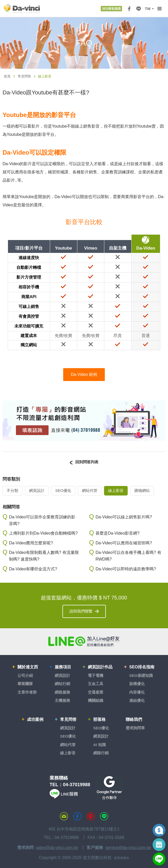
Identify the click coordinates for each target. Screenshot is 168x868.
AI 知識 (100, 745)
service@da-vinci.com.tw (128, 848)
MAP (91, 816)
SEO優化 (63, 490)
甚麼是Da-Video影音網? (118, 533)
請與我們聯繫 (81, 611)
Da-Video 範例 (84, 374)
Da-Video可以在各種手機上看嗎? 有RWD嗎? (128, 556)
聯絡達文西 (64, 816)
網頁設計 (37, 490)
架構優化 (137, 684)
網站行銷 (62, 684)
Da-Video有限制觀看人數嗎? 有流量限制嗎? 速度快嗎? (44, 556)
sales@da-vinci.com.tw (57, 848)
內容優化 (137, 692)
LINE (138, 9)
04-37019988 (77, 785)
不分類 (12, 490)
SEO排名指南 (142, 667)
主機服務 (62, 700)
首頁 (7, 76)
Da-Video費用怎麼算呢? (31, 543)
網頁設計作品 (100, 667)
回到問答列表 (87, 462)
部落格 (99, 719)
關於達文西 (28, 667)
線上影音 (116, 490)
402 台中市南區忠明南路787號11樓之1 (84, 829)
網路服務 (62, 692)
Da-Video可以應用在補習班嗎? (124, 543)
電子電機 (96, 675)
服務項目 (63, 667)
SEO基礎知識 (141, 675)
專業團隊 (25, 684)
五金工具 (96, 684)
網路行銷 (101, 753)
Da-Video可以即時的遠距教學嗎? (126, 569)
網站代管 (90, 490)
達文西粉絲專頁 (77, 816)
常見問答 (24, 76)
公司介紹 (25, 675)
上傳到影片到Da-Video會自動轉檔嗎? (43, 533)
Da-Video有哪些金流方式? (33, 569)
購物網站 (142, 490)
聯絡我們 (134, 719)
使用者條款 (122, 858)
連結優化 (137, 700)
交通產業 (96, 692)
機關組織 (96, 700)
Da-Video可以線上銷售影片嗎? (124, 517)
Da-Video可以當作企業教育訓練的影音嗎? (42, 520)
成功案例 (35, 719)
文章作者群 (27, 692)
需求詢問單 (135, 728)
